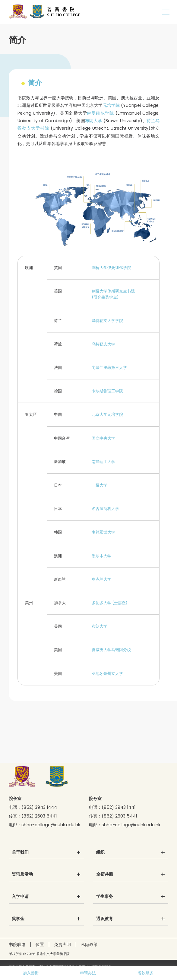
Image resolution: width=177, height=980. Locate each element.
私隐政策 (89, 944)
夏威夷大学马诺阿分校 (111, 650)
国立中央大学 (103, 438)
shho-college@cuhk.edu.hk (51, 825)
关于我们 (20, 852)
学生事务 (105, 897)
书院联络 (17, 944)
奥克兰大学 (101, 579)
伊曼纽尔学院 (100, 113)
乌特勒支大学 (103, 344)
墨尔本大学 (101, 556)
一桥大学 (100, 485)
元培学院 (111, 105)
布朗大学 (94, 121)
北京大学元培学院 (107, 414)
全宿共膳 (105, 874)
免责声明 (62, 944)
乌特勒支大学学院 (107, 321)
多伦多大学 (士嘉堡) (109, 603)
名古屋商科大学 (105, 509)
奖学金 (18, 919)
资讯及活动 (22, 874)
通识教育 (105, 919)
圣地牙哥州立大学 (107, 674)
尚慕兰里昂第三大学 (109, 368)
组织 (100, 852)
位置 (40, 944)
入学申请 (20, 897)
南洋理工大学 (103, 462)
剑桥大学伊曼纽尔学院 (111, 268)
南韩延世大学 (103, 532)
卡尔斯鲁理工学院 (107, 391)
